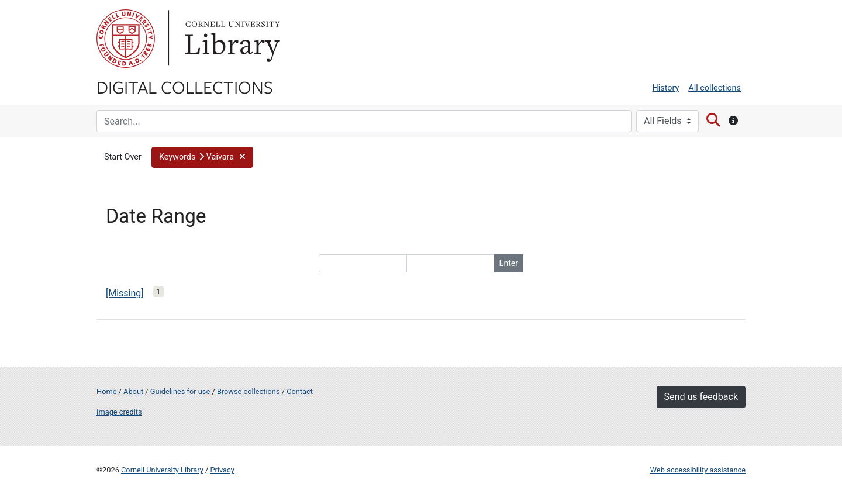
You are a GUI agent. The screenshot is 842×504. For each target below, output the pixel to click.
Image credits (119, 412)
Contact (300, 391)
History (666, 88)
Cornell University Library (162, 470)
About (133, 391)
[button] (202, 157)
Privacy (222, 470)
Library (231, 39)
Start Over (123, 157)
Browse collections (249, 391)
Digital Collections (185, 87)
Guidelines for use (180, 391)
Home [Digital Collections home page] (106, 391)
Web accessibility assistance (698, 470)
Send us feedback (701, 397)
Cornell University (126, 39)
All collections (715, 88)
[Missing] (125, 293)
